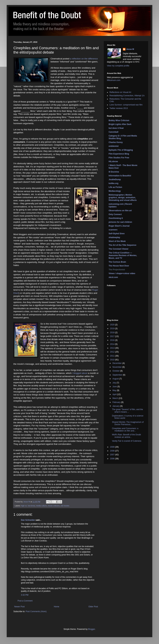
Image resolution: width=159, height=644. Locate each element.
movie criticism (54, 506)
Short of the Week (117, 241)
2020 (113, 325)
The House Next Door (119, 266)
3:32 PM (25, 595)
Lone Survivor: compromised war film (126, 105)
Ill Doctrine (114, 172)
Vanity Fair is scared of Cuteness (127, 441)
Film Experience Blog (119, 154)
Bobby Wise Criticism (119, 120)
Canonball (113, 132)
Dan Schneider (28, 520)
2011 (113, 356)
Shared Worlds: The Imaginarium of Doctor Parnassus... (128, 423)
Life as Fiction (115, 187)
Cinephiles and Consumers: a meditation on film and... (125, 430)
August (116, 379)
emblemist (114, 146)
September (118, 375)
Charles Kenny (116, 142)
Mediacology (115, 191)
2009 (113, 447)
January (116, 406)
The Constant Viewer (118, 249)
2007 (113, 455)
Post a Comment (25, 601)
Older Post (93, 607)
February (117, 402)
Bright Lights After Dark (120, 124)
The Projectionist (117, 270)
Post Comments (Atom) (36, 611)
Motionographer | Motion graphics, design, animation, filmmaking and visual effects (123, 198)
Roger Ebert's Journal (119, 226)
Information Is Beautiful (120, 176)
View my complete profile (118, 66)
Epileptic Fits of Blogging (121, 150)
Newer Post (19, 607)
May (115, 390)
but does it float (116, 128)
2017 (113, 336)
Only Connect (115, 214)
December (117, 363)
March (116, 398)
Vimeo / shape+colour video (122, 273)
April (115, 394)
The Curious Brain (117, 262)
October (116, 371)
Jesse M (130, 49)
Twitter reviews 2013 (119, 108)
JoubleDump (115, 180)
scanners (113, 230)
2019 (113, 329)
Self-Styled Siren (117, 234)
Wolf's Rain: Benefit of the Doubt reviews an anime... (126, 436)
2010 (113, 360)
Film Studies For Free (119, 158)
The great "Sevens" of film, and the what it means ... (127, 411)
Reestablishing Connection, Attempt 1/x (127, 96)
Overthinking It (116, 218)
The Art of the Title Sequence (122, 245)
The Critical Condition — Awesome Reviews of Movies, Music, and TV (123, 255)
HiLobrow (113, 162)
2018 (113, 333)
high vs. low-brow (28, 506)
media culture (41, 506)
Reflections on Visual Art (120, 92)
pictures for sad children (120, 222)
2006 (113, 459)
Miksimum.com (114, 80)
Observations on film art (120, 211)
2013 (113, 348)
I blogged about (80, 373)
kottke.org (113, 183)
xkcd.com (113, 277)
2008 (113, 451)
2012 (113, 352)
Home (57, 607)
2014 (113, 344)
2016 (113, 340)
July (115, 383)
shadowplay (114, 237)
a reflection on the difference (84, 59)
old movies (65, 506)
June (115, 387)
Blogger (91, 629)
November (117, 367)
